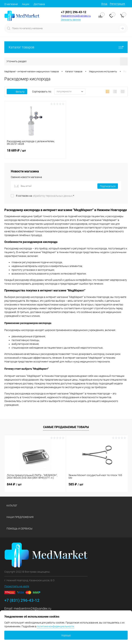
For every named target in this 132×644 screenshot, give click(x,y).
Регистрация (117, 4)
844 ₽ (14, 484)
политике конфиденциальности (56, 626)
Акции (26, 4)
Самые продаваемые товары (66, 427)
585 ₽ (76, 484)
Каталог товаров (66, 47)
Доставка (39, 4)
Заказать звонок (71, 20)
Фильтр (17, 92)
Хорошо (66, 635)
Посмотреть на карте (17, 586)
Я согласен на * (45, 196)
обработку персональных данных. (53, 196)
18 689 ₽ (35, 153)
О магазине (11, 4)
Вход (104, 4)
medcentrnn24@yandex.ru (76, 16)
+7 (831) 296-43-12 (74, 12)
